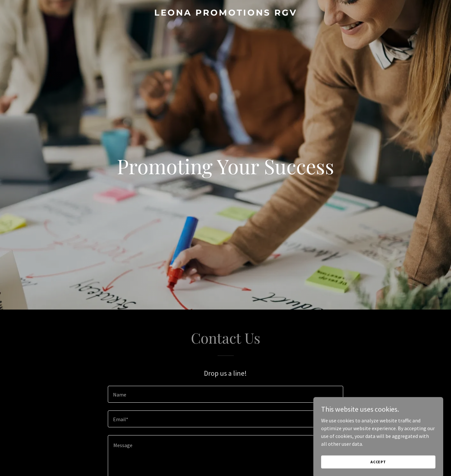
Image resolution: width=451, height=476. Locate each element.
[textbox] (225, 394)
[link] (225, 14)
